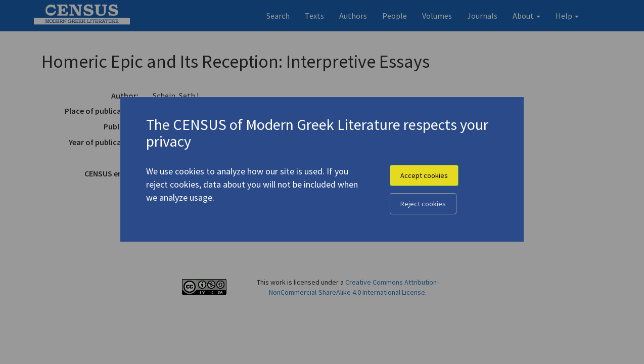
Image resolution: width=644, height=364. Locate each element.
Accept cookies (424, 175)
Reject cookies (423, 204)
